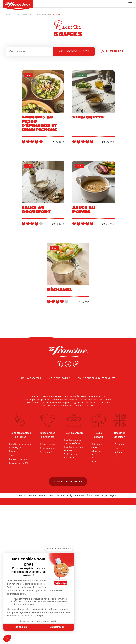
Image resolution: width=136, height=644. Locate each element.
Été (116, 448)
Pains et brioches (18, 459)
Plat (29, 75)
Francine (67, 396)
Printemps (120, 444)
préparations (94, 396)
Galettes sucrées (48, 448)
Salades (13, 455)
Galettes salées (47, 452)
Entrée (81, 75)
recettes (77, 406)
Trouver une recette (74, 51)
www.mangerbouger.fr (106, 495)
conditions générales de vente (96, 378)
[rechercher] (29, 51)
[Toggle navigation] (129, 4)
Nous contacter (31, 378)
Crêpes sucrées (47, 444)
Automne (119, 452)
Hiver (117, 456)
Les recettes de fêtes (20, 463)
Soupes (13, 451)
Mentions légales (59, 378)
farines (81, 396)
